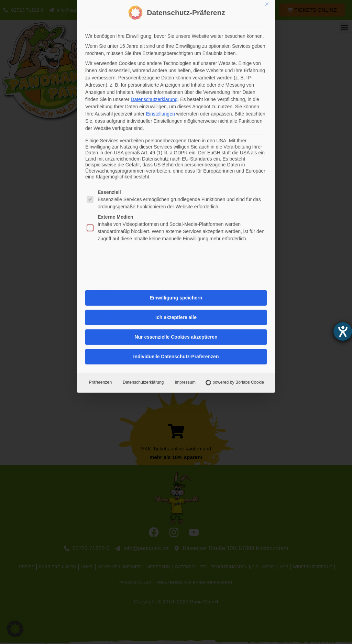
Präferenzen (100, 186)
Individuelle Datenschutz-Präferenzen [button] (176, 160)
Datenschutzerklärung (142, 186)
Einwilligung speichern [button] (176, 101)
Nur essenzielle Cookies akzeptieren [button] (176, 140)
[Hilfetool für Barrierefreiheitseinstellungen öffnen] (343, 331)
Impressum (184, 186)
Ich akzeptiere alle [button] (176, 121)
